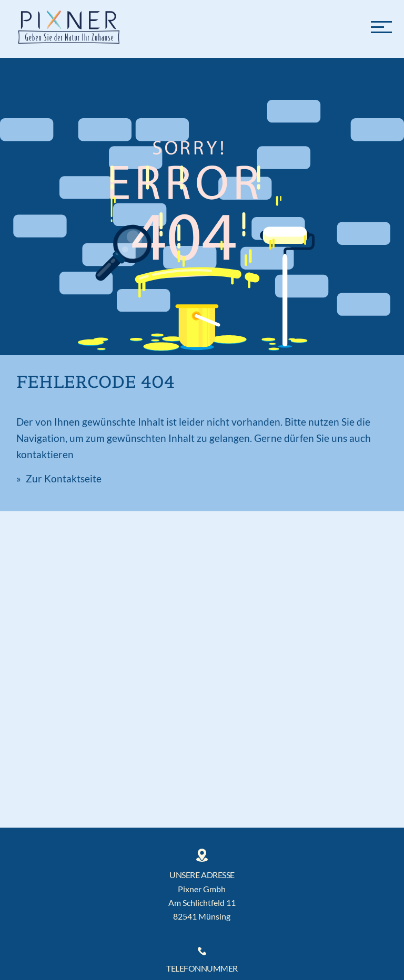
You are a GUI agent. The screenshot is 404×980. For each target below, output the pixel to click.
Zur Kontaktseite (63, 478)
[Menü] (381, 26)
